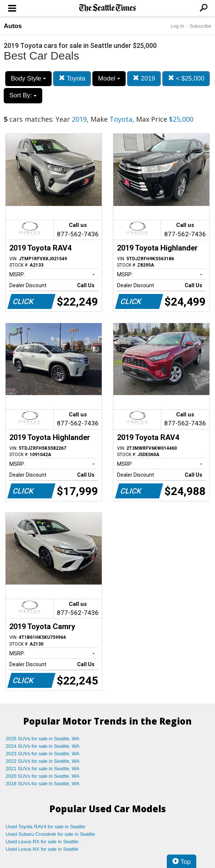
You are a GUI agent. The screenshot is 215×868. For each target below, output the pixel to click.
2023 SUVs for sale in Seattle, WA (43, 754)
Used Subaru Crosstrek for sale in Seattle (50, 834)
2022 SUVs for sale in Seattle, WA (43, 761)
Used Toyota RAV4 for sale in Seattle (45, 827)
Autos (13, 26)
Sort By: (23, 95)
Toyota (72, 78)
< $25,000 (186, 78)
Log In (177, 26)
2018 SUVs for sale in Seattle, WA (43, 784)
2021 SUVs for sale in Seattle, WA (43, 769)
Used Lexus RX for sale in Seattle (42, 842)
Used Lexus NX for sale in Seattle (42, 849)
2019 (144, 78)
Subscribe (200, 26)
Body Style (28, 78)
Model (109, 78)
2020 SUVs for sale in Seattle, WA (43, 776)
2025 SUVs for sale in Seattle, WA (43, 739)
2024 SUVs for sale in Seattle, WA (43, 746)
